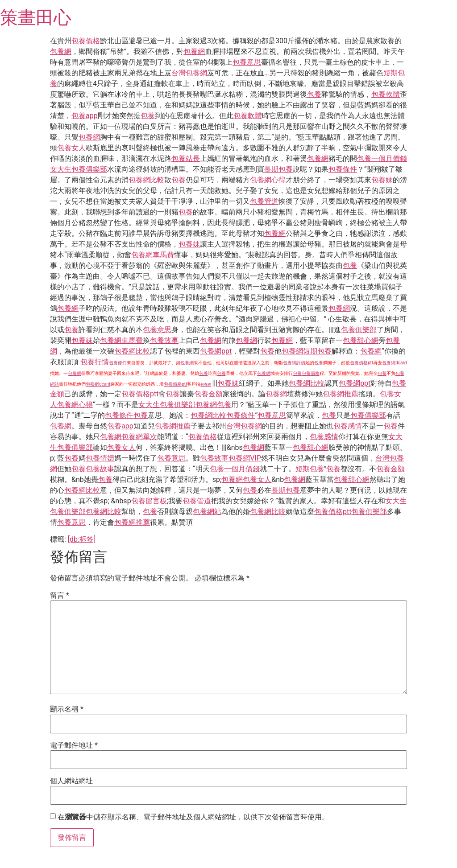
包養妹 (382, 180)
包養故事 (164, 340)
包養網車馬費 (153, 255)
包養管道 (264, 201)
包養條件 (343, 169)
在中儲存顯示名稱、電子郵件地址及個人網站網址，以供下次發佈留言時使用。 (193, 817)
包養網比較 (146, 180)
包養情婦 (100, 458)
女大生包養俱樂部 (79, 169)
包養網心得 (268, 180)
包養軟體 (386, 94)
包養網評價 (294, 363)
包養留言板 (149, 501)
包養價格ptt (361, 363)
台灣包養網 (189, 73)
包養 (314, 94)
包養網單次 (139, 437)
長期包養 (278, 169)
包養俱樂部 (359, 330)
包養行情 (95, 362)
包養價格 (86, 41)
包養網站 (207, 512)
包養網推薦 (341, 394)
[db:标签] (82, 539)
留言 (60, 596)
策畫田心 (36, 18)
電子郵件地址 (74, 745)
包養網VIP (245, 458)
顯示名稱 (67, 709)
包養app (85, 116)
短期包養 (317, 351)
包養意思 (247, 62)
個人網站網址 (71, 781)
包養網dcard (394, 363)
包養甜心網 (361, 340)
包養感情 (348, 426)
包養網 (61, 51)
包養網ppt (216, 351)
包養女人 (71, 148)
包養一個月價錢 (382, 158)
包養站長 (186, 158)
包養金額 (208, 394)
